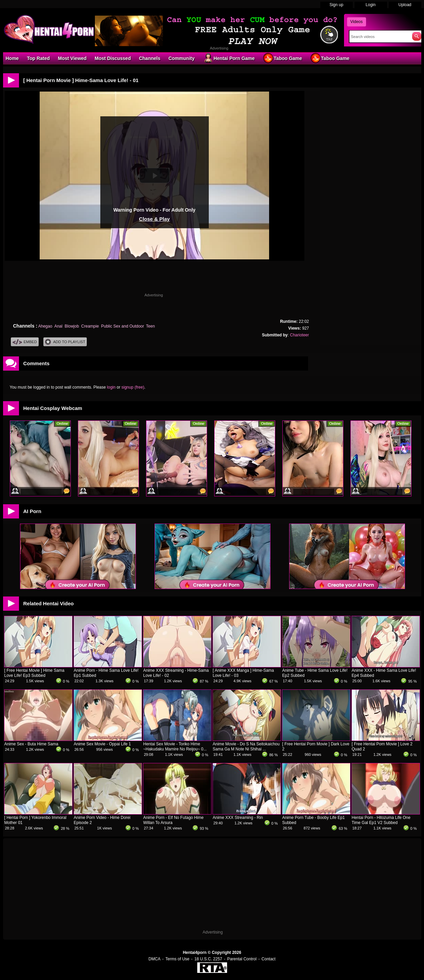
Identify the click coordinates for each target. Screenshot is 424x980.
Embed (25, 342)
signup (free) (133, 387)
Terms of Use (177, 959)
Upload (405, 5)
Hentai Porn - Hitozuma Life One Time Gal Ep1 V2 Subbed (381, 820)
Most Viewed (72, 58)
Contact (269, 959)
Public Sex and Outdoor (122, 326)
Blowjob (72, 326)
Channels (150, 58)
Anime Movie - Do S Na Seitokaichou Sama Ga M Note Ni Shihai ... (246, 747)
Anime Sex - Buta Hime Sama (31, 744)
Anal (58, 326)
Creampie (90, 326)
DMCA (154, 959)
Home (12, 58)
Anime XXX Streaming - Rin (238, 818)
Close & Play (154, 219)
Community (181, 58)
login (111, 387)
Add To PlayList (65, 342)
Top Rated (38, 58)
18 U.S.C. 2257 (208, 959)
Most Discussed (113, 58)
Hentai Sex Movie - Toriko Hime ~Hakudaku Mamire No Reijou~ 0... (175, 747)
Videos (357, 22)
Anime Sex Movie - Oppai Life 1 (103, 744)
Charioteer (299, 335)
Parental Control (242, 959)
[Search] (379, 37)
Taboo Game (282, 58)
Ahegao (45, 326)
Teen (150, 326)
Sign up (336, 5)
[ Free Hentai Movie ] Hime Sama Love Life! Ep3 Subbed (34, 673)
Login (371, 5)
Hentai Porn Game (229, 58)
